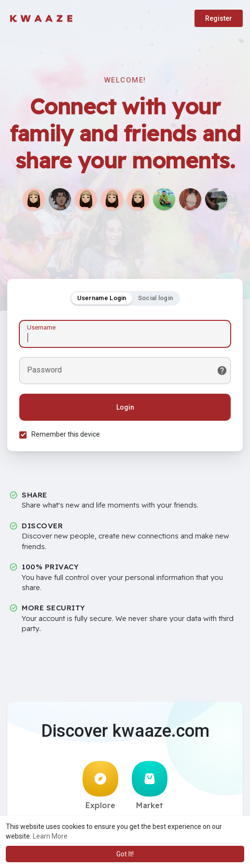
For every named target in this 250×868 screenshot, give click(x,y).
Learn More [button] (50, 836)
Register (219, 18)
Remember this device (66, 434)
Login (125, 407)
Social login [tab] (156, 298)
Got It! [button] (125, 854)
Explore (100, 785)
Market (150, 785)
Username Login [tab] (102, 298)
